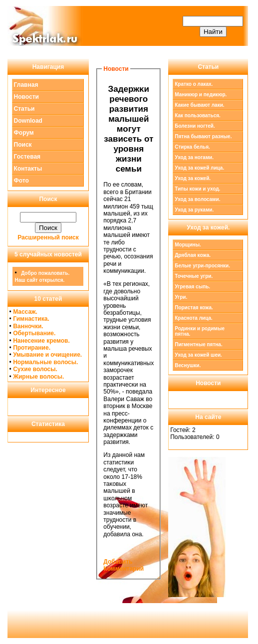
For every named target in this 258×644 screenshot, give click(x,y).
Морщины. (188, 245)
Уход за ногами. (194, 157)
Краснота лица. (194, 318)
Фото (21, 181)
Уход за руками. (194, 210)
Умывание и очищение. (47, 355)
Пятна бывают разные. (203, 136)
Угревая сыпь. (192, 287)
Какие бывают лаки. (199, 105)
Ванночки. (28, 326)
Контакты (28, 169)
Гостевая (27, 157)
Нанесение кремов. (41, 341)
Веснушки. (188, 365)
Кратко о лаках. (194, 84)
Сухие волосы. (35, 369)
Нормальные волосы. (45, 362)
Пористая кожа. (194, 308)
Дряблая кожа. (193, 255)
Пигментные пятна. (198, 344)
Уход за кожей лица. (199, 168)
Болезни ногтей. (195, 126)
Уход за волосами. (197, 199)
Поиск (23, 145)
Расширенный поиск (48, 237)
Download (28, 121)
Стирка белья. (192, 147)
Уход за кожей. (193, 178)
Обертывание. (34, 333)
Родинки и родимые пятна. (200, 331)
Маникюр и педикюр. (201, 95)
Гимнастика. (31, 319)
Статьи (24, 109)
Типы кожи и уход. (197, 189)
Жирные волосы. (38, 377)
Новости (26, 97)
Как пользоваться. (198, 115)
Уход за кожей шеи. (198, 355)
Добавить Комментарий (124, 565)
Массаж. (25, 312)
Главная (26, 85)
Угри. (181, 297)
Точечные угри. (194, 276)
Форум (24, 133)
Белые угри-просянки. (202, 266)
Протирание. (32, 348)
